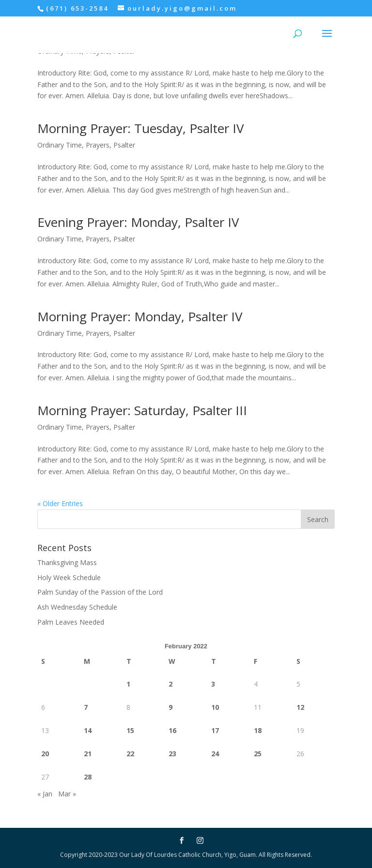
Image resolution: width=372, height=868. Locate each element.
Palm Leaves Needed (71, 622)
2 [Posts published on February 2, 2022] (170, 684)
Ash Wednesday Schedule (77, 607)
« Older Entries (60, 503)
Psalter (124, 145)
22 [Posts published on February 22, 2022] (130, 754)
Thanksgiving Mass (67, 562)
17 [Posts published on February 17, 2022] (215, 730)
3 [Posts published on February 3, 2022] (213, 684)
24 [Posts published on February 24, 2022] (215, 754)
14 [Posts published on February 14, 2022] (88, 730)
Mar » (67, 794)
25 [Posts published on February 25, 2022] (258, 754)
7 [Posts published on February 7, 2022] (86, 707)
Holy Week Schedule (69, 577)
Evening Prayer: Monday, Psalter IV (140, 222)
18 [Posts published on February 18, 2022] (258, 730)
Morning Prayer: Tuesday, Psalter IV (141, 128)
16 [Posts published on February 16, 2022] (172, 730)
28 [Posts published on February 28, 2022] (88, 777)
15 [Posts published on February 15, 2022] (130, 730)
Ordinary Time (60, 145)
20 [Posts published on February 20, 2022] (45, 754)
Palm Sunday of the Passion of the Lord (100, 592)
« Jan (45, 794)
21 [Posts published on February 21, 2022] (88, 754)
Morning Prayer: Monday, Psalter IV (140, 316)
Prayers (98, 145)
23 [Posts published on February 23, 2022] (172, 754)
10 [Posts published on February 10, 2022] (215, 707)
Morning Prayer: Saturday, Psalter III (142, 410)
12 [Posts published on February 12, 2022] (300, 707)
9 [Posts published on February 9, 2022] (170, 707)
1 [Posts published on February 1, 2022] (128, 684)
